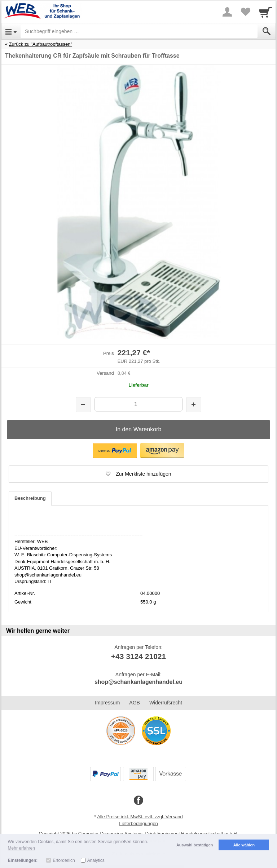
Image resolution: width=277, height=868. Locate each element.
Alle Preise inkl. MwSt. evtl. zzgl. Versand (140, 817)
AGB (135, 703)
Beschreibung (30, 498)
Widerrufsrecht (166, 703)
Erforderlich (64, 860)
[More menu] (227, 12)
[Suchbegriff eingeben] (139, 31)
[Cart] (265, 12)
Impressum (107, 703)
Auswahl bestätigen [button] (195, 845)
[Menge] (138, 404)
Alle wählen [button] (244, 845)
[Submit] (267, 31)
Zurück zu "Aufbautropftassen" (41, 44)
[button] (115, 451)
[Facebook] (138, 801)
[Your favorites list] (245, 12)
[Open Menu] (11, 31)
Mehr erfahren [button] (21, 848)
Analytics (96, 860)
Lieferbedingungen (138, 824)
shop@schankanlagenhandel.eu (138, 682)
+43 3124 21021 (138, 656)
